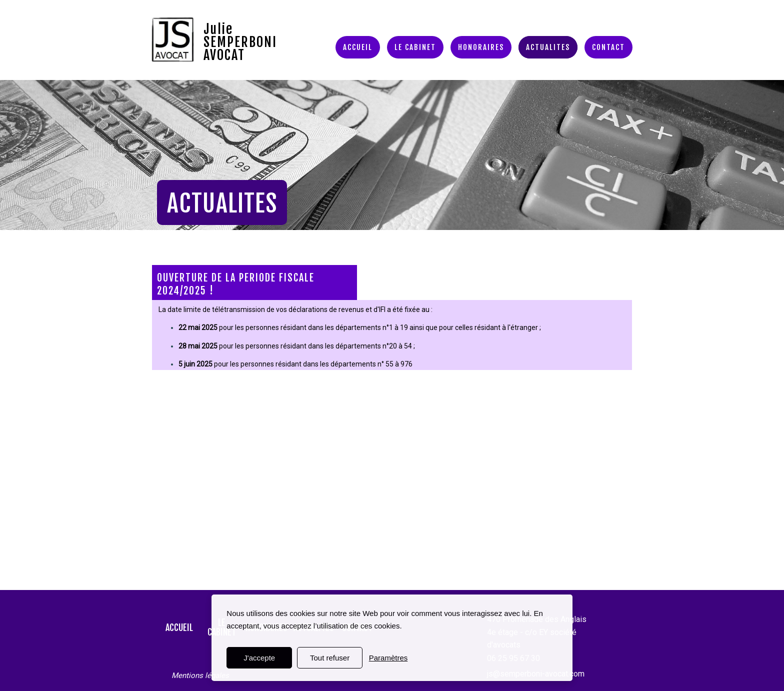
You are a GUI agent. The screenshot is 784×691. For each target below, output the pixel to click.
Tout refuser (330, 658)
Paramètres (388, 658)
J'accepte (259, 658)
